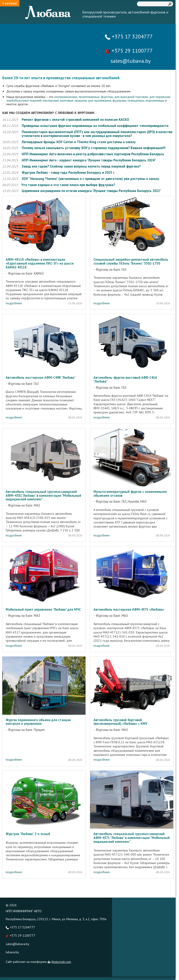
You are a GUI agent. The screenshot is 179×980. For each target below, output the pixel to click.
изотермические (66, 97)
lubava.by (12, 952)
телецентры (136, 100)
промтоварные (89, 97)
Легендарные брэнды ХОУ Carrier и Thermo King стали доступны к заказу (79, 142)
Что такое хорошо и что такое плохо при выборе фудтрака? (68, 185)
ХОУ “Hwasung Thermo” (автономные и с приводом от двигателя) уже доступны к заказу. (91, 179)
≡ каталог (10, 3)
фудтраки (119, 100)
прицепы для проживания (93, 100)
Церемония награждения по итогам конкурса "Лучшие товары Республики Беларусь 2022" (91, 191)
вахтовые (67, 100)
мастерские (51, 100)
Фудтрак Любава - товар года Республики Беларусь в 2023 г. (68, 172)
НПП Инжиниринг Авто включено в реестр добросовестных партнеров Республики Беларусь (93, 154)
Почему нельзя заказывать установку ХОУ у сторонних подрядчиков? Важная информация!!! (94, 148)
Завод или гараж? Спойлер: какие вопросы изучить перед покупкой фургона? (81, 166)
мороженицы (155, 100)
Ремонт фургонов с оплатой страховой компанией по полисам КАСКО (75, 120)
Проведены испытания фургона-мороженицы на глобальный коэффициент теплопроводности (95, 126)
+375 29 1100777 (129, 51)
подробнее (14, 303)
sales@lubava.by (17, 944)
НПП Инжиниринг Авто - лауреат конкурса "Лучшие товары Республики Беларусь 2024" (89, 160)
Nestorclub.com (61, 962)
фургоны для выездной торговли (124, 97)
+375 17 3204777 (129, 36)
